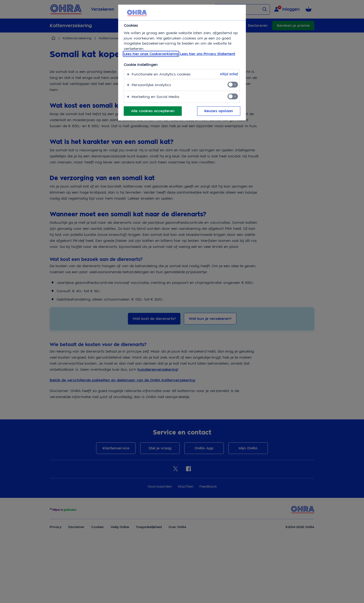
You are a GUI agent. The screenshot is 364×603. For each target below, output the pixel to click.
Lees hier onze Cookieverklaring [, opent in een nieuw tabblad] (151, 54)
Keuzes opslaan (219, 111)
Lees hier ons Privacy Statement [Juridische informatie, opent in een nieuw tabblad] (208, 54)
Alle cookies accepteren (153, 111)
